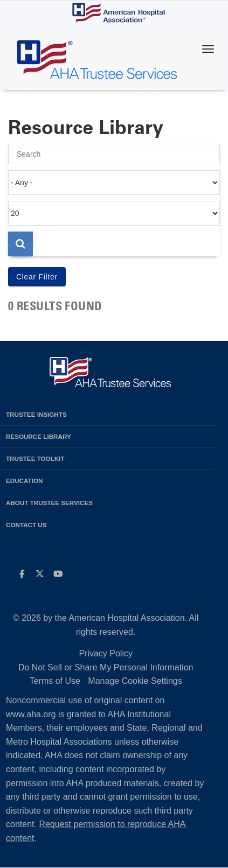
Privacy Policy (106, 653)
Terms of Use (55, 681)
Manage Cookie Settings (135, 681)
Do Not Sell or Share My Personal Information (106, 667)
